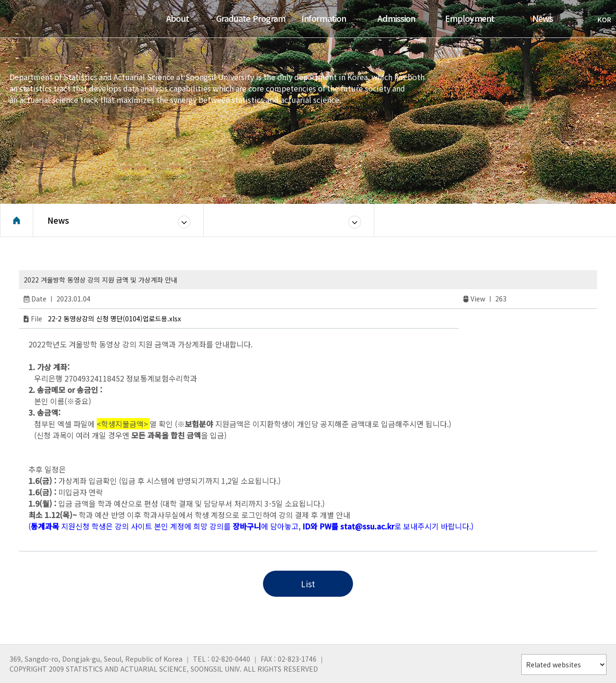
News (58, 220)
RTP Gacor (53, 537)
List (308, 584)
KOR (600, 19)
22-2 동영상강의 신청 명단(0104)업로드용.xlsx (114, 319)
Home (17, 220)
